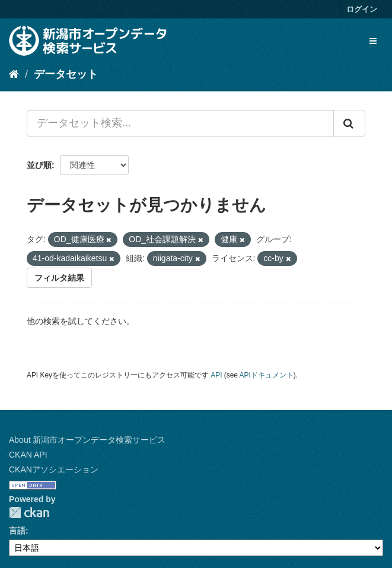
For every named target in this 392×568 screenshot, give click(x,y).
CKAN (29, 513)
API (216, 375)
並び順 (39, 165)
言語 (17, 531)
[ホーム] (14, 74)
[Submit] (349, 123)
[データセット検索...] (180, 123)
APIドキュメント (267, 375)
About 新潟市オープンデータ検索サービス (87, 440)
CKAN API (28, 455)
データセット (66, 74)
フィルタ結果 (59, 278)
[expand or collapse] (373, 41)
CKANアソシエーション (54, 469)
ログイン (362, 9)
